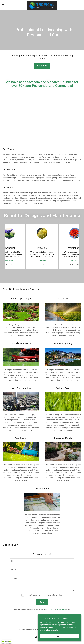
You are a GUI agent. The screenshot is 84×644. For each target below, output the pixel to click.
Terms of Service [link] (61, 609)
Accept (59, 636)
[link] (42, 5)
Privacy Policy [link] (49, 609)
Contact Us (42, 66)
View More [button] (9, 261)
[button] (7, 5)
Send (42, 602)
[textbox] (42, 561)
